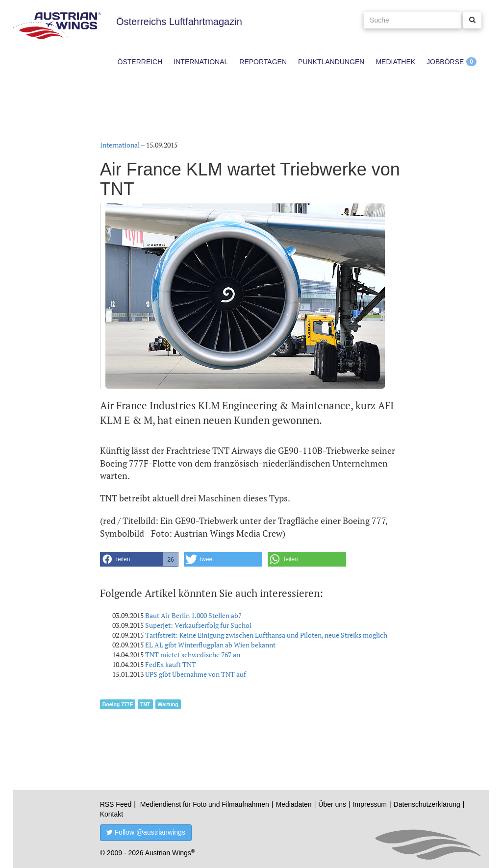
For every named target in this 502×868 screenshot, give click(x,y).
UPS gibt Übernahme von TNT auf (196, 674)
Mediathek (395, 62)
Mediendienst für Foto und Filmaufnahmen (205, 804)
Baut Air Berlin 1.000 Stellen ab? (193, 615)
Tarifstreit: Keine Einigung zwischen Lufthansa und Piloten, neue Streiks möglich (266, 635)
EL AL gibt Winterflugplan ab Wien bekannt (210, 645)
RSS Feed (116, 804)
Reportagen (263, 62)
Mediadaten (293, 804)
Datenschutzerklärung (427, 804)
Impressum (370, 804)
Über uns (332, 804)
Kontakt (112, 814)
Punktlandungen (331, 62)
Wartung (168, 704)
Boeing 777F (118, 704)
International (201, 62)
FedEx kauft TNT (171, 664)
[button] (139, 559)
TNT (145, 704)
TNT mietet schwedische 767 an (193, 655)
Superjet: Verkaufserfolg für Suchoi (198, 625)
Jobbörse (445, 62)
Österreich (140, 62)
